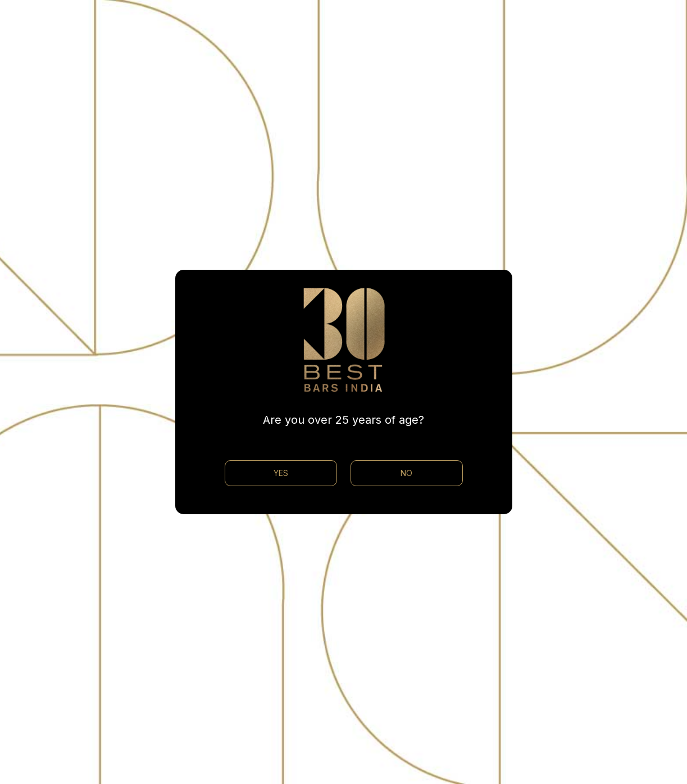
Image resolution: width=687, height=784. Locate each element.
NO (406, 473)
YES (281, 473)
